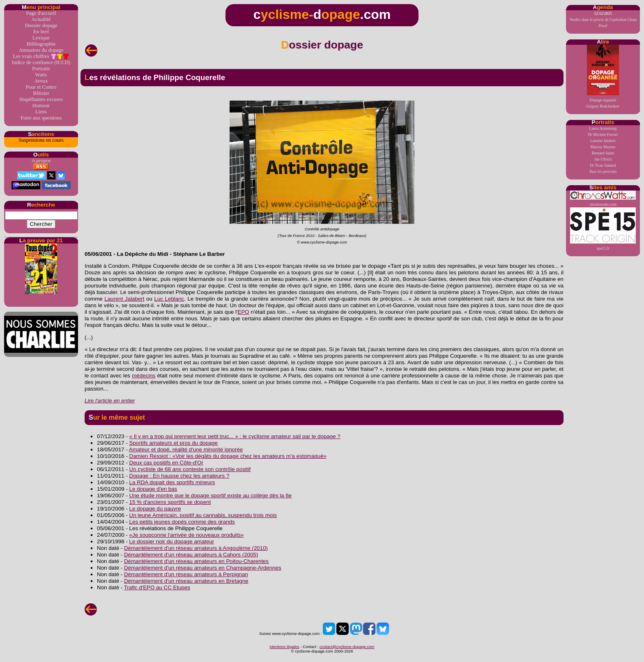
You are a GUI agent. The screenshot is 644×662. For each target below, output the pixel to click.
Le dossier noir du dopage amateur (172, 541)
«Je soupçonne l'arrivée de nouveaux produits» (187, 535)
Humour (41, 106)
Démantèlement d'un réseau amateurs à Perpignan (186, 574)
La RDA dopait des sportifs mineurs (172, 482)
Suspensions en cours (41, 140)
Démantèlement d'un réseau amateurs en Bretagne (186, 581)
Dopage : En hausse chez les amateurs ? (179, 476)
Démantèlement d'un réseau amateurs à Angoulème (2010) (196, 548)
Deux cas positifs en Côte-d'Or (166, 463)
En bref (41, 32)
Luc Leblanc (169, 299)
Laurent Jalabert (603, 141)
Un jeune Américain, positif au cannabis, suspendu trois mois (203, 515)
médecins (144, 376)
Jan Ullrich (603, 159)
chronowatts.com (603, 199)
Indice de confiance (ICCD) (41, 62)
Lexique (41, 38)
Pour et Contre (41, 87)
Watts (41, 75)
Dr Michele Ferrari (603, 134)
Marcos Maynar (603, 147)
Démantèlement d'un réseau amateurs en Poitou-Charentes (196, 561)
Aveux (41, 81)
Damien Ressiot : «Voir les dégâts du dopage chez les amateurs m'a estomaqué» (228, 456)
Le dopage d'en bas (153, 489)
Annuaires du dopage (41, 50)
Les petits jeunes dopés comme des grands (182, 522)
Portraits (41, 69)
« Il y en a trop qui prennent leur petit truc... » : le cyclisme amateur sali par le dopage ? (235, 436)
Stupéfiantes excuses (41, 99)
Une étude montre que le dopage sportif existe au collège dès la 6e (211, 495)
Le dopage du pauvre (155, 509)
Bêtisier (41, 93)
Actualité (41, 19)
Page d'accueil (41, 13)
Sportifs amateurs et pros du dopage (174, 443)
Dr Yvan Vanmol (603, 165)
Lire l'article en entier (110, 401)
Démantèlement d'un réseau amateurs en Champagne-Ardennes (203, 568)
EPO (244, 312)
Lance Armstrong (603, 128)
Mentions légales (284, 647)
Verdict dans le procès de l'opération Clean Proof (603, 20)
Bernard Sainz (603, 153)
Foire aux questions (41, 118)
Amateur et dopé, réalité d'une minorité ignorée (186, 449)
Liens (41, 112)
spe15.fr (603, 229)
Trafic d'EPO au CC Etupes (157, 587)
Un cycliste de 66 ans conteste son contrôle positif (190, 469)
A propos (41, 161)
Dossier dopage (41, 25)
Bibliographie (41, 44)
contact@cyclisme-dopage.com (347, 647)
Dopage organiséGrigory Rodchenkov (603, 77)
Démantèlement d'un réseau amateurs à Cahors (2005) (191, 555)
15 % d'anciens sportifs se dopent (170, 502)
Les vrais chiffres (41, 56)
